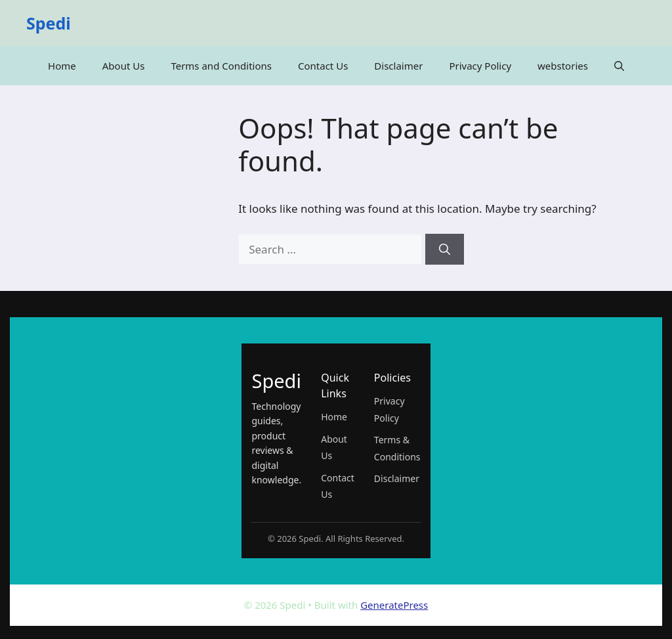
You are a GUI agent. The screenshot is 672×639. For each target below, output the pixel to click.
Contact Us (323, 66)
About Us (124, 66)
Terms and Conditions (221, 66)
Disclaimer (398, 66)
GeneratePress (394, 605)
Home (62, 66)
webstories (563, 66)
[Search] (445, 250)
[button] (619, 66)
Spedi (49, 23)
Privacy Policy (480, 66)
